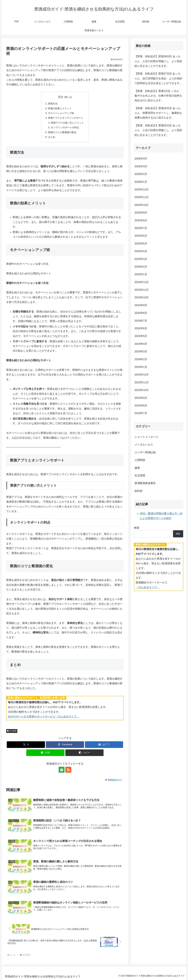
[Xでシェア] (26, 745)
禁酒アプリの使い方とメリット (67, 123)
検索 (137, 528)
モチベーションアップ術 (61, 113)
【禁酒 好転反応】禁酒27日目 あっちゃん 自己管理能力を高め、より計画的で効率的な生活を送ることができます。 (158, 78)
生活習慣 (12, 731)
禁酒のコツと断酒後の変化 (62, 132)
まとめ (52, 137)
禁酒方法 (53, 104)
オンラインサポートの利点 (65, 127)
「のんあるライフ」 (148, 587)
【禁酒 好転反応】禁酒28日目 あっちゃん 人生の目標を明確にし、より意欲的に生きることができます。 (158, 61)
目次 (61, 97)
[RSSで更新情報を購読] (68, 770)
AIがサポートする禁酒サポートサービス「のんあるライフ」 (44, 717)
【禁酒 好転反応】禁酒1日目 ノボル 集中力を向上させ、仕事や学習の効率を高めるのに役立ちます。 (158, 96)
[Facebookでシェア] (65, 745)
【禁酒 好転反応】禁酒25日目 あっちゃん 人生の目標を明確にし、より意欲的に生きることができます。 (158, 130)
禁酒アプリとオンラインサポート (66, 118)
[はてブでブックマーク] (104, 745)
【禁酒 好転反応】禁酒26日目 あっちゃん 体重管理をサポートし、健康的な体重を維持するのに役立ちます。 (158, 113)
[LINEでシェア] (45, 753)
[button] (84, 753)
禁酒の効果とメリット (60, 108)
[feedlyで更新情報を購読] (62, 770)
